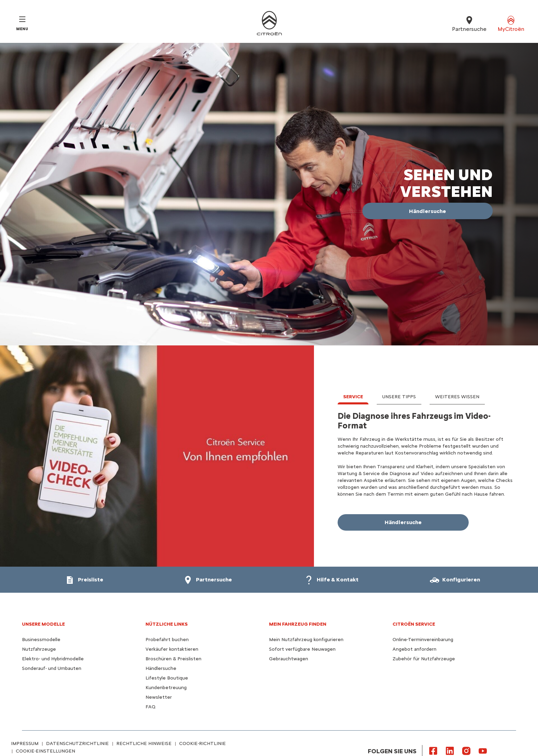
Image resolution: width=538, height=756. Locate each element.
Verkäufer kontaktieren (172, 649)
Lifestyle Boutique (167, 678)
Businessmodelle (41, 640)
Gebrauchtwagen (289, 659)
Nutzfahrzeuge (39, 649)
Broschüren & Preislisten (173, 659)
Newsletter (159, 697)
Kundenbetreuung (166, 688)
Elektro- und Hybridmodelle (53, 659)
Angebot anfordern (414, 649)
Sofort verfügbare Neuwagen (302, 649)
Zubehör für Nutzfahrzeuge (424, 659)
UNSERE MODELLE (43, 624)
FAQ (150, 707)
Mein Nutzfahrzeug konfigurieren (306, 640)
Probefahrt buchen (167, 640)
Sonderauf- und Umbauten (52, 668)
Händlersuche (161, 668)
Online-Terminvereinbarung (423, 640)
